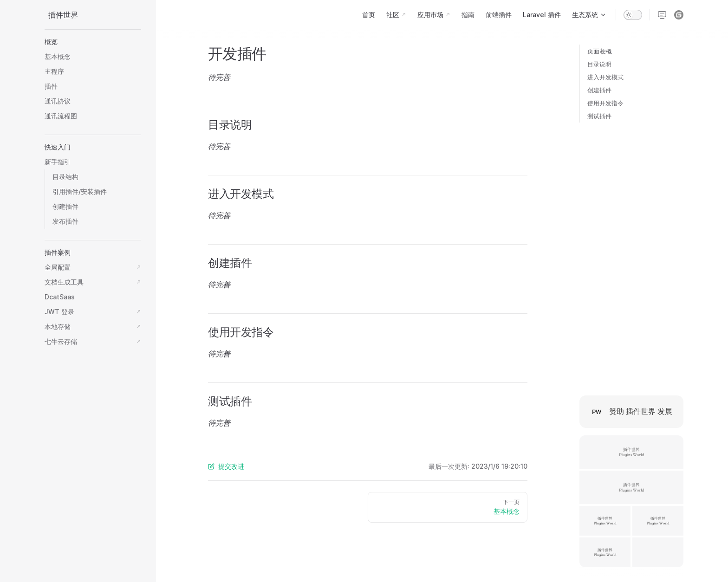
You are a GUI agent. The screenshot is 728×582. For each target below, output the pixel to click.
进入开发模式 (605, 77)
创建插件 (599, 90)
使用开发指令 (605, 103)
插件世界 (63, 15)
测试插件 (599, 116)
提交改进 (226, 466)
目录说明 (599, 64)
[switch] (633, 15)
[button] (93, 42)
